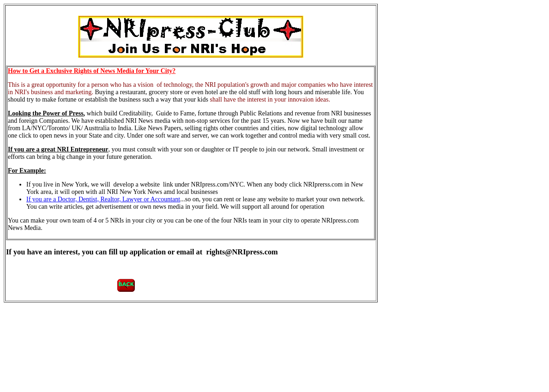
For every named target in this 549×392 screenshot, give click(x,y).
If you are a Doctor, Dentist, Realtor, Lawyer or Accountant (103, 199)
